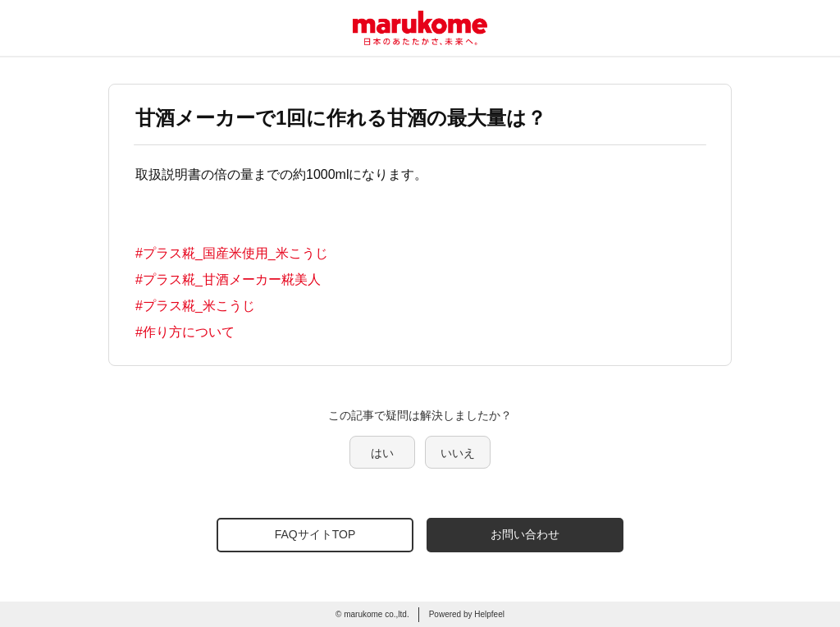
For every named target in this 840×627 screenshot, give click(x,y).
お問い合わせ (525, 534)
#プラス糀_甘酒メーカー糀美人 (228, 279)
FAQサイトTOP (315, 534)
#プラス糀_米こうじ (195, 306)
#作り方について (185, 332)
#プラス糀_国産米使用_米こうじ (232, 253)
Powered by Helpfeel (467, 614)
